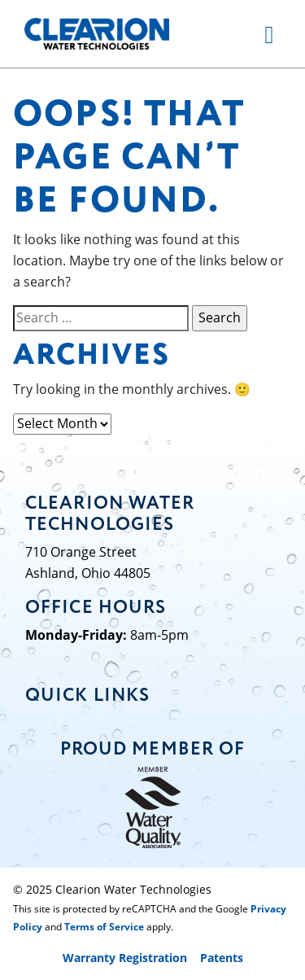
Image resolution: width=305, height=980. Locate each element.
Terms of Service (104, 927)
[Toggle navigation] (269, 33)
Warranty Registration (125, 958)
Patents (222, 958)
